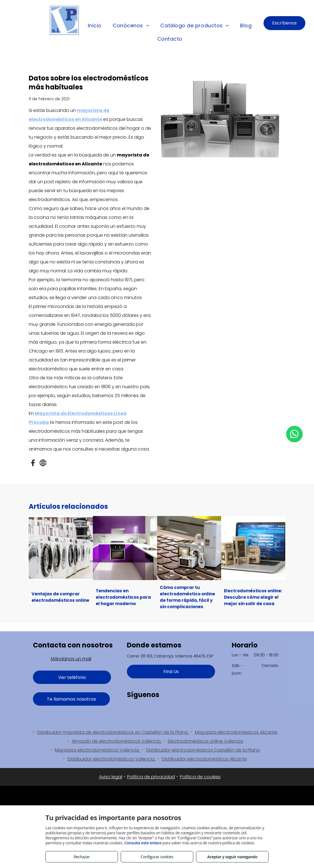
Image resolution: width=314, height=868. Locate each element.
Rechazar (82, 857)
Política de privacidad (151, 777)
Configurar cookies (157, 857)
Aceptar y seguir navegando (232, 857)
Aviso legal (111, 777)
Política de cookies (200, 777)
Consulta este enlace (143, 843)
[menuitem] (95, 26)
